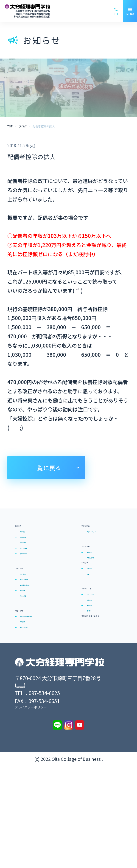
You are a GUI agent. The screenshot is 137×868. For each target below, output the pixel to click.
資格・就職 (30, 675)
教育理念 (29, 540)
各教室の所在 (33, 582)
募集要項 (96, 665)
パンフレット (100, 654)
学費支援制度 (100, 581)
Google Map (30, 787)
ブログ (94, 623)
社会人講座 (31, 656)
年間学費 (96, 571)
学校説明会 (96, 528)
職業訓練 (29, 645)
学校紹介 (27, 528)
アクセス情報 (33, 572)
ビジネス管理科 (35, 624)
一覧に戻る (46, 468)
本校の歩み (31, 551)
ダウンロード (100, 642)
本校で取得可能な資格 (42, 687)
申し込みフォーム (104, 540)
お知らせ (93, 601)
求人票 (94, 686)
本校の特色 (31, 561)
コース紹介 (30, 601)
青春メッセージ (35, 708)
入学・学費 (96, 559)
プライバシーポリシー (31, 809)
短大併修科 (31, 613)
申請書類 (96, 675)
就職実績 (29, 697)
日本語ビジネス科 (38, 635)
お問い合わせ (100, 726)
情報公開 (94, 705)
